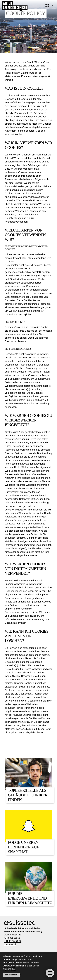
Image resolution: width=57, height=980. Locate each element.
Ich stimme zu (11, 975)
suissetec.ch (10, 944)
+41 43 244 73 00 (13, 941)
